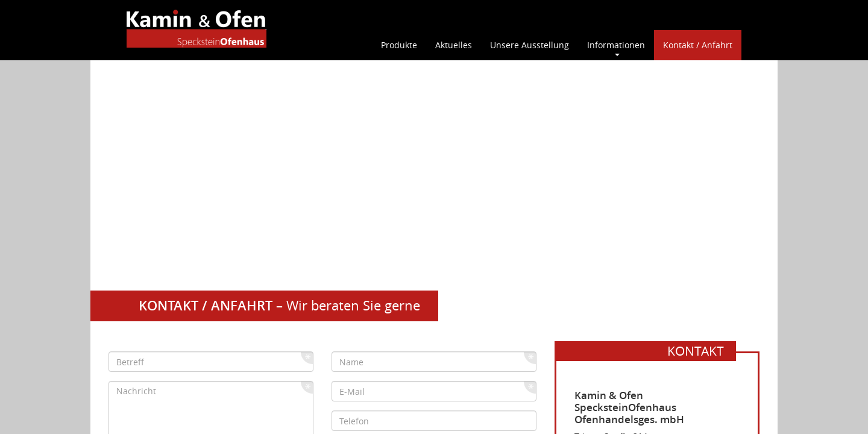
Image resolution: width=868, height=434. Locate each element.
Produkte (399, 45)
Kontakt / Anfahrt (698, 45)
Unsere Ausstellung (530, 45)
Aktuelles (454, 45)
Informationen (616, 45)
